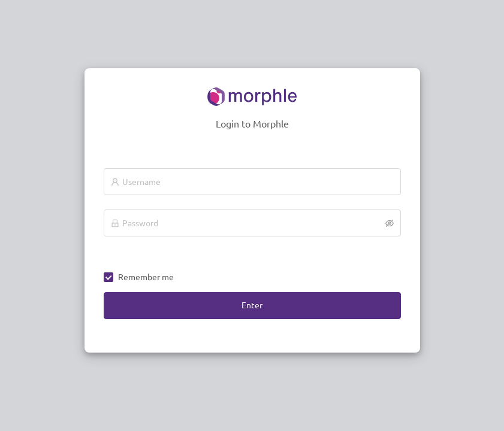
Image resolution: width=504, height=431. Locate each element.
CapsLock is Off (133, 244)
